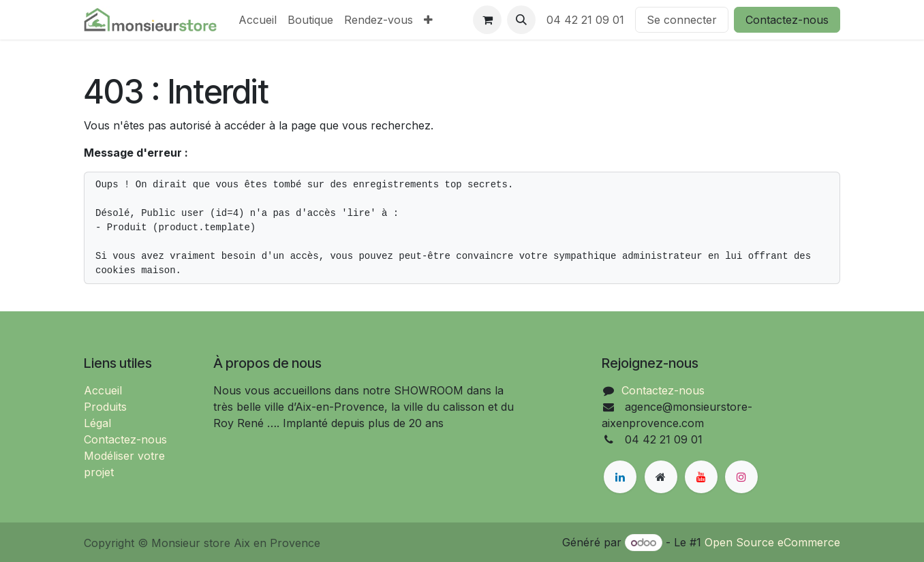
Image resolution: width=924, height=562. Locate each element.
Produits (105, 407)
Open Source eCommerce (772, 542)
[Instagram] (741, 477)
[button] (521, 20)
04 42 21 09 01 (585, 20)
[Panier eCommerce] (487, 20)
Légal (97, 423)
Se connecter (682, 20)
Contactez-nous (787, 20)
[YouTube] (701, 477)
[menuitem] (258, 20)
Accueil (103, 390)
